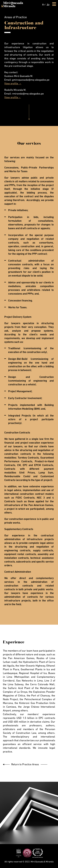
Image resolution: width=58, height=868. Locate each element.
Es (43, 5)
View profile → (13, 84)
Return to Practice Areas (25, 765)
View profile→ (13, 98)
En (48, 5)
